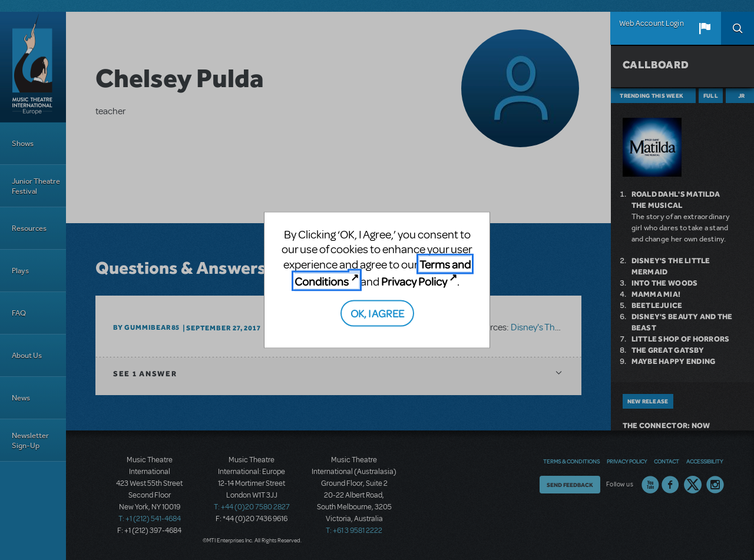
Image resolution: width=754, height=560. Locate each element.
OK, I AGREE (377, 312)
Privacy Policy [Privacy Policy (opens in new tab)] (414, 281)
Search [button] (738, 28)
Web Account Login (652, 24)
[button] (705, 28)
